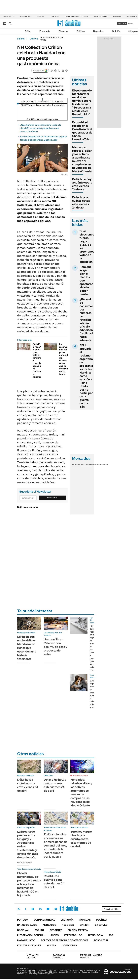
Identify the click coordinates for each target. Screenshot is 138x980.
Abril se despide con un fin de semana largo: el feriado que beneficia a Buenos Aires (43, 138)
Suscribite (52, 498)
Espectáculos (73, 935)
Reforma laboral (101, 16)
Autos (55, 935)
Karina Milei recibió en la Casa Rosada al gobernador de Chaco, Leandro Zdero (82, 131)
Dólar (28, 31)
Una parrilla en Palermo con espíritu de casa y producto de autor (56, 647)
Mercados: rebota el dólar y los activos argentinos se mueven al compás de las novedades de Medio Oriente (82, 159)
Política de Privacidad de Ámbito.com (64, 940)
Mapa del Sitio (26, 940)
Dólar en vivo (26, 16)
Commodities (93, 464)
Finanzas (63, 31)
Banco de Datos (27, 925)
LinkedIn (40, 909)
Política (81, 31)
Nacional (23, 930)
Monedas (76, 464)
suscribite (122, 24)
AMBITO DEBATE (91, 956)
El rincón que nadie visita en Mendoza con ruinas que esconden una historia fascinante (27, 648)
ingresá (131, 24)
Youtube (48, 909)
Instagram (33, 909)
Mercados (49, 925)
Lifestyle (34, 39)
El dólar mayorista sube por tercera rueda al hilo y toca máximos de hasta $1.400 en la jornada (29, 884)
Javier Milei (54, 16)
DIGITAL (33, 956)
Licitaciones (69, 945)
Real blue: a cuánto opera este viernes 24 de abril (54, 882)
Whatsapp (56, 909)
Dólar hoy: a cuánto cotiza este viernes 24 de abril (81, 202)
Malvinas (40, 16)
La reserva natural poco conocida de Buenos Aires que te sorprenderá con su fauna (66, 359)
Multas (51, 945)
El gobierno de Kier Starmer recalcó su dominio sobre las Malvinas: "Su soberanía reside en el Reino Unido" (82, 102)
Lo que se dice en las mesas (76, 16)
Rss (111, 935)
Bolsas (84, 464)
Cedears (104, 464)
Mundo (39, 930)
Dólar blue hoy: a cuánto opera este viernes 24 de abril (82, 184)
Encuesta (117, 16)
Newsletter (112, 909)
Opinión (116, 31)
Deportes (56, 930)
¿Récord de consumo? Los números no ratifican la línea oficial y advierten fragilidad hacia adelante (86, 320)
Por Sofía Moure (24, 862)
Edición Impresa (78, 930)
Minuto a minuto (80, 775)
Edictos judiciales (29, 945)
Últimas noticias (45, 920)
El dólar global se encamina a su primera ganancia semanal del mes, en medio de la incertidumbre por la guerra (56, 845)
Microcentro (132, 16)
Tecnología (95, 935)
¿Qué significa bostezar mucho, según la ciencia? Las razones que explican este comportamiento (40, 128)
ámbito (21, 39)
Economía (45, 31)
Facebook (26, 909)
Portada (23, 920)
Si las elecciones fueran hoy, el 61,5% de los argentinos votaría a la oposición (87, 246)
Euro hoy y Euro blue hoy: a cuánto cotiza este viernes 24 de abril (81, 839)
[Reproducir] (42, 99)
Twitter (19, 909)
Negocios (98, 31)
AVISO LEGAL (101, 940)
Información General (31, 935)
